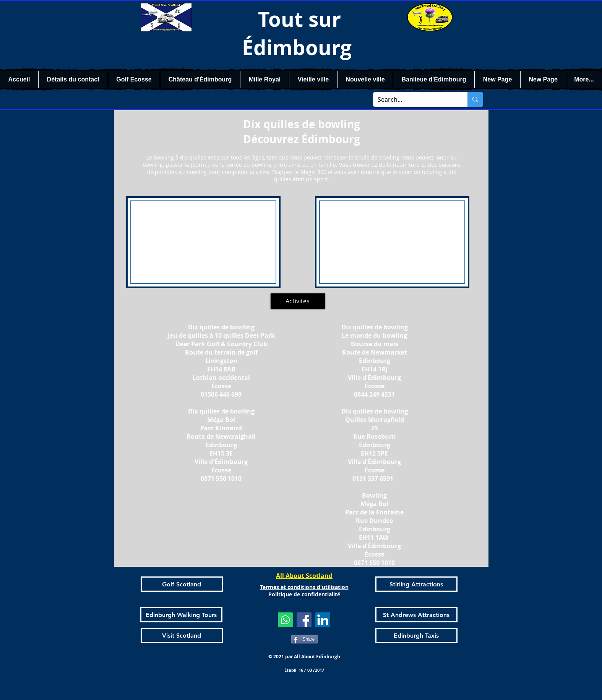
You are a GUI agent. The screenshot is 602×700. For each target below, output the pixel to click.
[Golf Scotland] (182, 584)
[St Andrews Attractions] (416, 615)
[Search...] (415, 99)
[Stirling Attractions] (416, 584)
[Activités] (298, 301)
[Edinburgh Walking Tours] (181, 615)
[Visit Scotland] (182, 635)
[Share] (304, 639)
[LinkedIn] (323, 620)
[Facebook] (304, 620)
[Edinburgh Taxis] (416, 635)
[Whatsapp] (285, 620)
